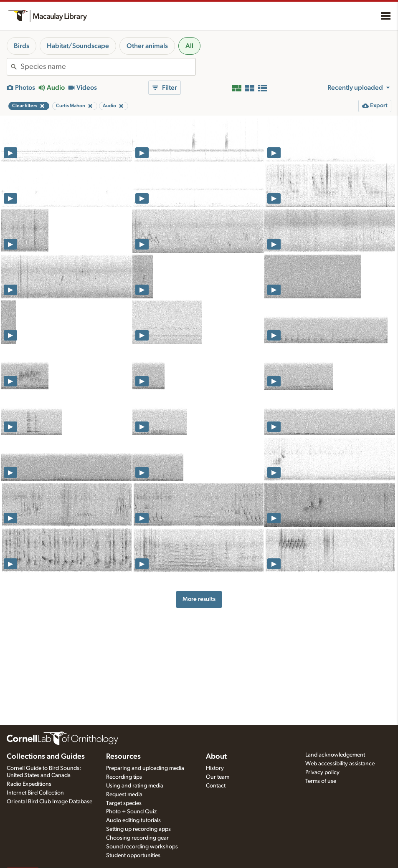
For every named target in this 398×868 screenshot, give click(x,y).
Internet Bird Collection (35, 793)
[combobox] (108, 67)
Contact (216, 786)
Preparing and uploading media (145, 768)
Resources (123, 757)
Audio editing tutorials (133, 820)
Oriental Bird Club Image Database (49, 802)
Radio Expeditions (29, 784)
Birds (22, 46)
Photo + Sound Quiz (131, 812)
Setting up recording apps (138, 829)
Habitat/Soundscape (78, 46)
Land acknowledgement (335, 755)
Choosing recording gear (137, 838)
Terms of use (321, 781)
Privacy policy (322, 772)
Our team (218, 777)
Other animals (147, 46)
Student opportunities (133, 855)
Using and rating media (135, 786)
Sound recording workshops (142, 847)
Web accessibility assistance (340, 764)
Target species (124, 803)
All (189, 46)
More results (199, 599)
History (215, 768)
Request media (124, 795)
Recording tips (124, 777)
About (216, 757)
